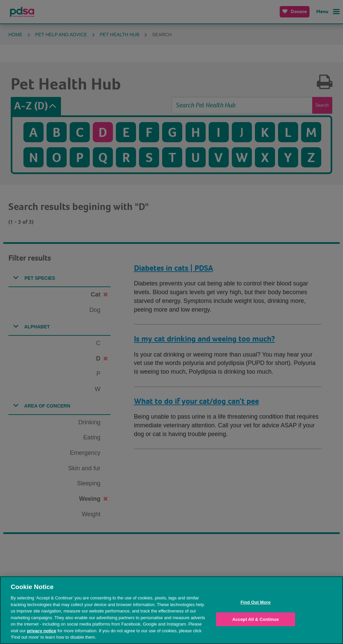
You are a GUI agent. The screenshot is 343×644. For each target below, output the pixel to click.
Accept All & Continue (255, 619)
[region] (171, 610)
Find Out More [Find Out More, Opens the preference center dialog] (256, 602)
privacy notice (41, 631)
